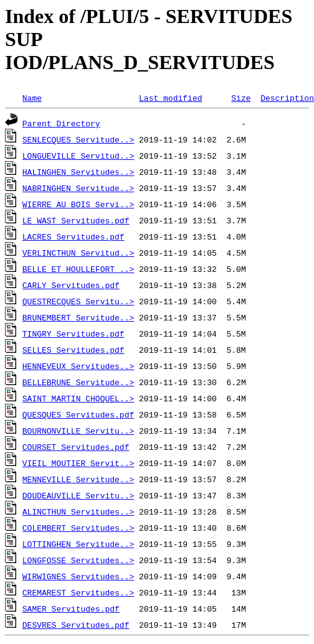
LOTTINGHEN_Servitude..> (78, 544)
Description (287, 98)
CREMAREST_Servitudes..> (78, 592)
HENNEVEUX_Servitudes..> (78, 366)
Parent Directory (61, 123)
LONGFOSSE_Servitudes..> (78, 560)
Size (241, 98)
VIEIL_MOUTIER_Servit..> (78, 463)
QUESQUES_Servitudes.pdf (78, 414)
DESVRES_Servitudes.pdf (76, 625)
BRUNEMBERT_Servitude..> (78, 317)
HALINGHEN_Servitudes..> (78, 172)
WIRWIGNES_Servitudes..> (78, 576)
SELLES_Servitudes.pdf (74, 350)
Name (32, 98)
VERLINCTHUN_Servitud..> (78, 253)
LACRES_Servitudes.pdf (74, 236)
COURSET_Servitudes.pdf (76, 447)
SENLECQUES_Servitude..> (78, 139)
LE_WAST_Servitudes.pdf (76, 220)
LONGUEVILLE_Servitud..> (78, 156)
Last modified (170, 98)
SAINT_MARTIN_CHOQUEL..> (78, 398)
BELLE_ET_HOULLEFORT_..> (78, 269)
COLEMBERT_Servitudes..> (78, 528)
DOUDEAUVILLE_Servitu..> (78, 495)
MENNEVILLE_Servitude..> (78, 479)
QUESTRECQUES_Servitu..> (78, 301)
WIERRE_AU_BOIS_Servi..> (78, 204)
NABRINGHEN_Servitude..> (78, 188)
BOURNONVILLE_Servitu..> (78, 431)
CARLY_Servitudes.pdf (71, 285)
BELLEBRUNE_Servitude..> (78, 382)
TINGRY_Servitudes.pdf (74, 334)
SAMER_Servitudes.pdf (71, 609)
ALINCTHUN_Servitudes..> (78, 511)
